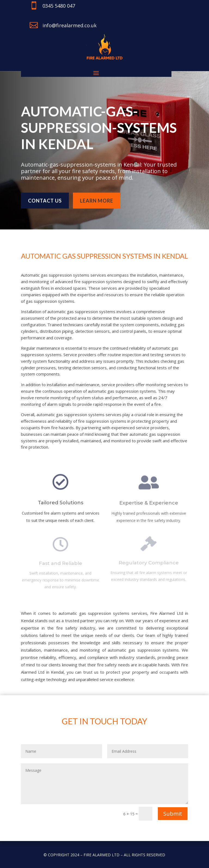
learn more (97, 198)
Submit (173, 814)
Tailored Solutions (60, 505)
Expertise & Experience (149, 505)
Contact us (45, 198)
